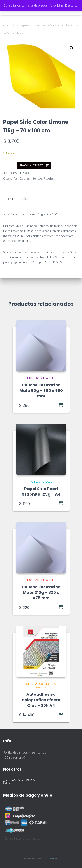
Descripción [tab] (17, 199)
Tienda (15, 25)
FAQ (7, 783)
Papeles (25, 25)
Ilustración (35, 378)
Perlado (47, 482)
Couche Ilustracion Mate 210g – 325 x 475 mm (41, 592)
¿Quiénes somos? (19, 780)
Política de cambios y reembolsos (25, 752)
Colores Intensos (40, 25)
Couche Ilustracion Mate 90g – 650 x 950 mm (41, 390)
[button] (72, 48)
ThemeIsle (53, 858)
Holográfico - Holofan (41, 684)
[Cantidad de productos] (9, 165)
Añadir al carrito (31, 165)
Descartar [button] (72, 5)
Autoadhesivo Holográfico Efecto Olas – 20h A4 (41, 700)
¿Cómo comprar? (14, 757)
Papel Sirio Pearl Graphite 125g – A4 (41, 491)
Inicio (6, 25)
